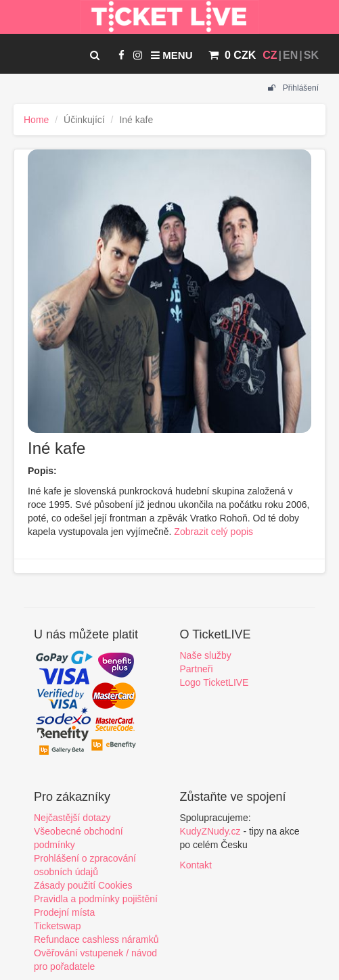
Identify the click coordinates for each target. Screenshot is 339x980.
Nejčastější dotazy (72, 818)
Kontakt (196, 865)
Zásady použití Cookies (83, 885)
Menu (172, 55)
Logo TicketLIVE (214, 682)
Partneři (197, 669)
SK (311, 55)
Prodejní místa (64, 912)
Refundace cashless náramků (96, 939)
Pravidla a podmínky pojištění (96, 899)
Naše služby (206, 655)
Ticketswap (58, 926)
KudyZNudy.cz (210, 831)
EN (290, 55)
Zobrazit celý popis (213, 532)
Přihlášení (293, 88)
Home (36, 120)
